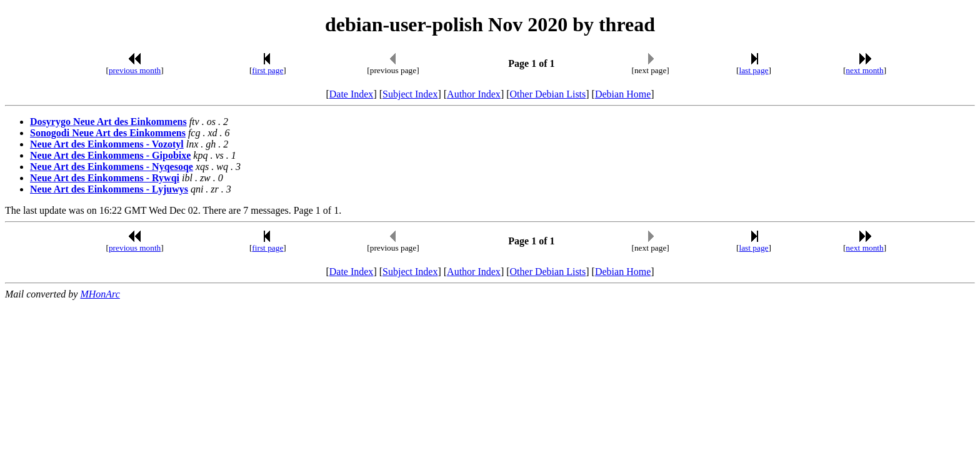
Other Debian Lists (548, 94)
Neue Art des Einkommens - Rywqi (105, 178)
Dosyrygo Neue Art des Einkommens (108, 122)
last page (754, 70)
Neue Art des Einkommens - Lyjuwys (109, 189)
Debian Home (623, 94)
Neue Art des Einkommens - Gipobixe (110, 155)
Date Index (352, 94)
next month (864, 70)
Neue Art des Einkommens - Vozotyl (107, 144)
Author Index (474, 94)
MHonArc (100, 294)
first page (267, 70)
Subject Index (410, 94)
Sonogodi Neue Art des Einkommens (108, 133)
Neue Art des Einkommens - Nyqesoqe (112, 167)
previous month (135, 70)
